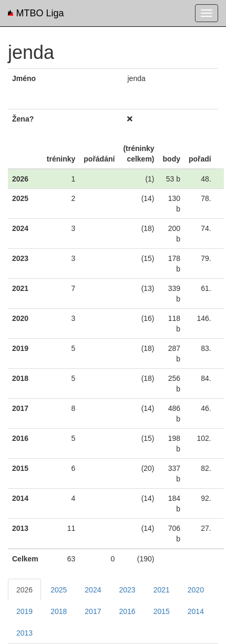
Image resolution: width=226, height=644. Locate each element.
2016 (127, 611)
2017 (93, 611)
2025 (59, 590)
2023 (127, 590)
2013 (24, 633)
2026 (24, 590)
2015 (162, 611)
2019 (24, 611)
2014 (196, 611)
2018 (59, 611)
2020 (196, 590)
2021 (162, 590)
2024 (93, 590)
